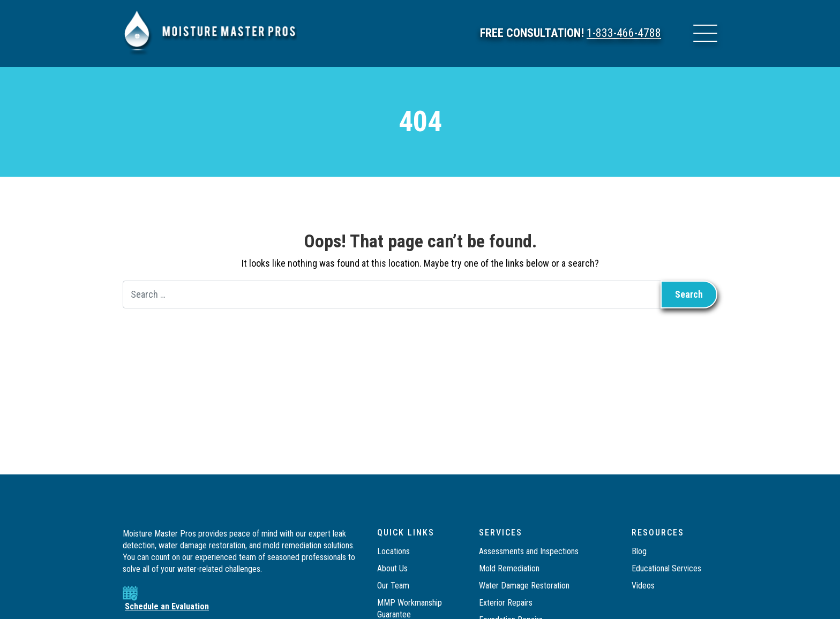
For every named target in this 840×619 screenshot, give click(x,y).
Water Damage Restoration (524, 586)
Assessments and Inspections (529, 551)
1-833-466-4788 (624, 33)
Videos (643, 586)
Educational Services (666, 568)
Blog (639, 551)
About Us (392, 568)
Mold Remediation (510, 568)
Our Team (393, 586)
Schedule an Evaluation (167, 606)
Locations (393, 551)
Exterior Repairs (506, 603)
